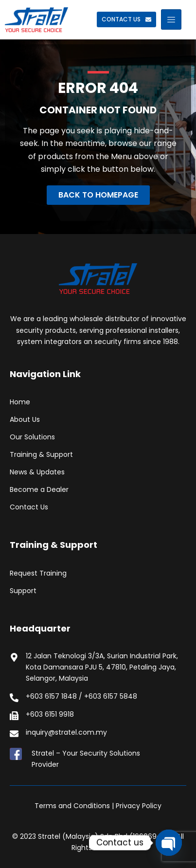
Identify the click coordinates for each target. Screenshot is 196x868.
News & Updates (37, 472)
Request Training (38, 573)
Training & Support (41, 454)
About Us (25, 419)
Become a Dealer (39, 489)
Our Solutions (32, 437)
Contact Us (29, 507)
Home (20, 402)
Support (23, 591)
